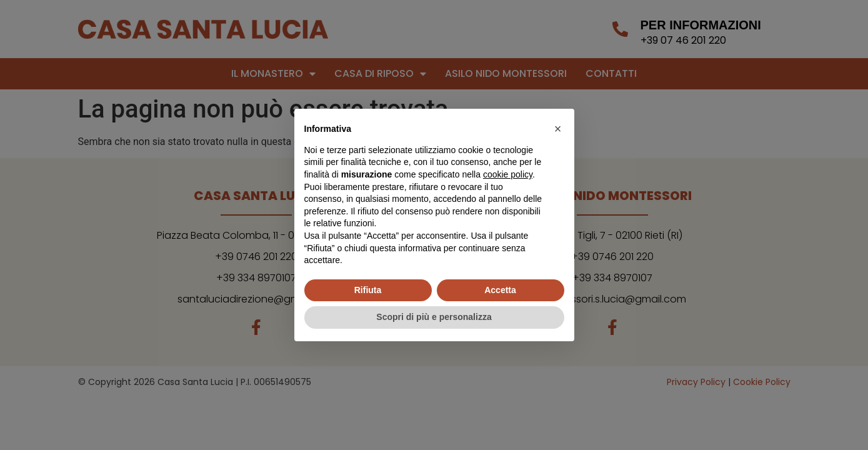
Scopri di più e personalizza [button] (434, 317)
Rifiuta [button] (368, 290)
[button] (558, 129)
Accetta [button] (500, 290)
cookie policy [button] (508, 174)
